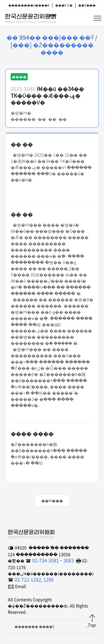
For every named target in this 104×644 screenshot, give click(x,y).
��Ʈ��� (87, 5)
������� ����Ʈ (53, 627)
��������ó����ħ (29, 5)
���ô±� (64, 5)
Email (21, 586)
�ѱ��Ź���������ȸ (30, 17)
